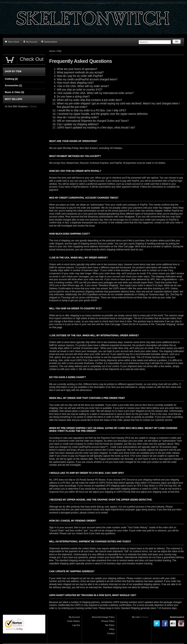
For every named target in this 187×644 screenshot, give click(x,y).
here (95, 608)
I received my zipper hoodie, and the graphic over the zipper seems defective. (103, 114)
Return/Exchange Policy (103, 617)
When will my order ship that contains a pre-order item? (89, 100)
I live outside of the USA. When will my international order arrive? (95, 93)
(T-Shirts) (32, 106)
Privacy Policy (108, 621)
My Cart (136, 617)
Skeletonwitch (49, 42)
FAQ (59, 51)
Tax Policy (110, 625)
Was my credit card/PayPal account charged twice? (87, 79)
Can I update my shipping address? (78, 124)
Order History (74, 621)
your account (114, 277)
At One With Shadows (16, 106)
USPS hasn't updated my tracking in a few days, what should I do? (96, 128)
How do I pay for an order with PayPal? (80, 76)
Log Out (76, 625)
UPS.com (54, 285)
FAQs (112, 629)
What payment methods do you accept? (80, 73)
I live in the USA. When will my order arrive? (83, 86)
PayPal (118, 163)
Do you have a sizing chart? (73, 97)
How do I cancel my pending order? (78, 117)
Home (52, 51)
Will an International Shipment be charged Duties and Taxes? (93, 121)
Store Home (12, 42)
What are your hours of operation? (77, 69)
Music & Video (14, 92)
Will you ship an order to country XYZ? (80, 90)
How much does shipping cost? (75, 83)
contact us (54, 369)
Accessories (13, 86)
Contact (111, 633)
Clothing (11, 79)
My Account (30, 42)
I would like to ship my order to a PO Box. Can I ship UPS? (91, 110)
